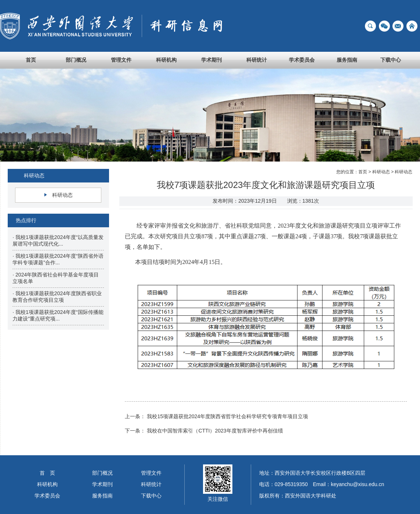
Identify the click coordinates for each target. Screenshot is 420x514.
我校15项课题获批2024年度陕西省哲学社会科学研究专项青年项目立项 (227, 416)
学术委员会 (302, 60)
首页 (31, 60)
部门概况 (76, 60)
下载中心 (391, 60)
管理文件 (121, 60)
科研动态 (62, 195)
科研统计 (257, 60)
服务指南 (347, 60)
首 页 (47, 473)
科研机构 (166, 60)
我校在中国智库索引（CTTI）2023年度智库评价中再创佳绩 (215, 431)
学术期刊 (211, 60)
